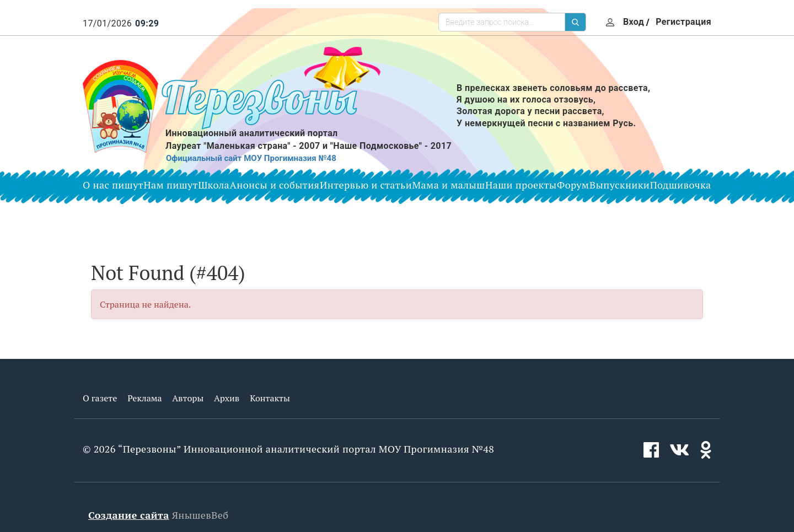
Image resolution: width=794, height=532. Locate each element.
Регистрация (683, 22)
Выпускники (619, 185)
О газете (100, 398)
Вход (634, 22)
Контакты (270, 398)
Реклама (144, 398)
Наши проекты (521, 185)
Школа (214, 185)
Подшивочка (681, 185)
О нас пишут (113, 185)
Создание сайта (129, 515)
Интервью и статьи (366, 185)
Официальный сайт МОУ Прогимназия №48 (251, 158)
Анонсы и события (275, 185)
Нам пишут (171, 185)
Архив (227, 398)
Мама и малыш (449, 185)
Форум (573, 185)
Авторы (188, 398)
